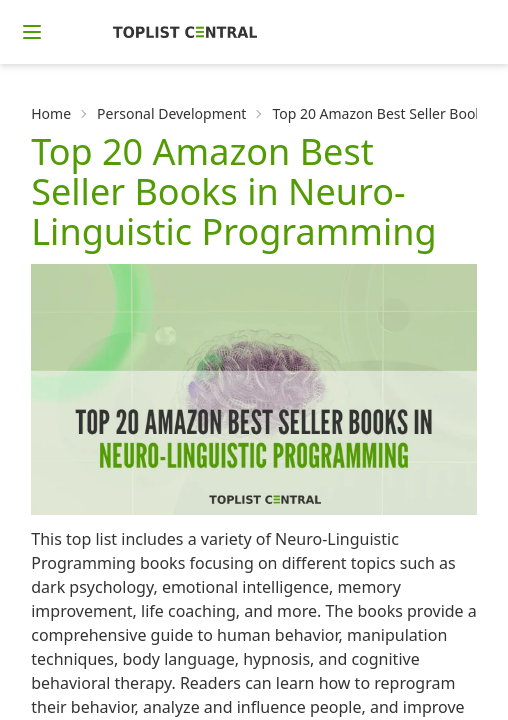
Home (51, 113)
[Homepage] (185, 32)
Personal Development (171, 113)
